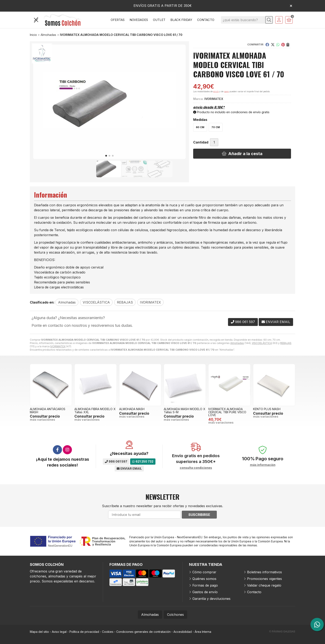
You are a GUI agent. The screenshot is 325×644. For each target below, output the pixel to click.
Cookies (108, 632)
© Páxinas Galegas (282, 632)
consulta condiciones (196, 468)
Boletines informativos (264, 572)
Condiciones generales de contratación (143, 632)
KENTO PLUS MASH (267, 409)
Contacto (254, 592)
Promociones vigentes (264, 579)
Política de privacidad (84, 632)
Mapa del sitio (39, 632)
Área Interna (203, 632)
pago (226, 91)
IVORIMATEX (58, 346)
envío (216, 91)
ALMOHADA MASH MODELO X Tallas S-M (184, 410)
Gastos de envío (205, 592)
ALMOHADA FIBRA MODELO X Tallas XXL (95, 410)
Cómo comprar (204, 572)
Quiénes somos (204, 579)
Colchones (175, 615)
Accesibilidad (183, 632)
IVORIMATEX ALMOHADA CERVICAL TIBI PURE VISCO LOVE (227, 412)
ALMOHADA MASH (132, 409)
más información (263, 465)
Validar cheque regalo (264, 585)
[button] (106, 156)
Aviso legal (59, 632)
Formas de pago (205, 585)
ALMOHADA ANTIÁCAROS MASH (48, 410)
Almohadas (237, 343)
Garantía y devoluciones (211, 599)
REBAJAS (286, 343)
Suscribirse (199, 515)
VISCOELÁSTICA (262, 343)
